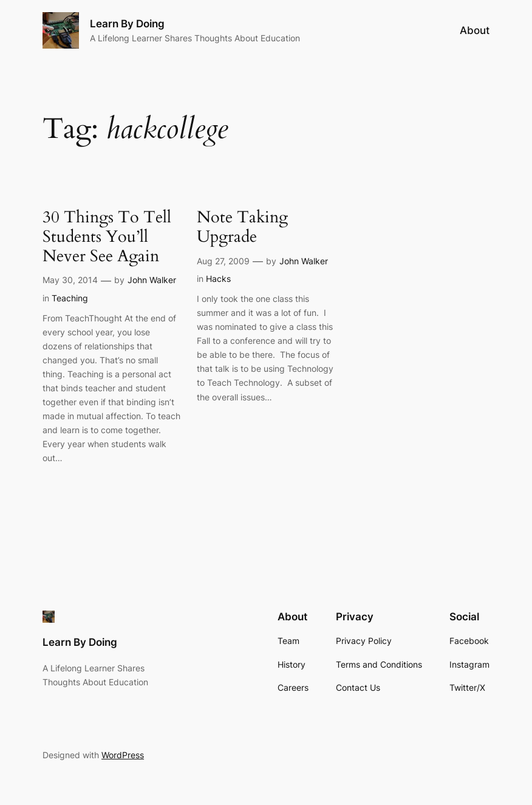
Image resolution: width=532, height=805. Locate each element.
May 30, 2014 (70, 280)
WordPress (123, 755)
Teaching (70, 298)
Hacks (218, 279)
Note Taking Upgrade (242, 228)
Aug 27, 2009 (223, 261)
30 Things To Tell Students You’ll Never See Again (107, 237)
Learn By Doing (127, 24)
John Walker (152, 280)
